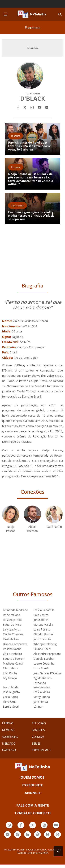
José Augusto (11, 692)
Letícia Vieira (42, 692)
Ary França (10, 678)
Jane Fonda (41, 702)
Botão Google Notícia (18, 835)
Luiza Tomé (41, 668)
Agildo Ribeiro (43, 678)
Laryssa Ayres (12, 629)
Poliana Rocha (12, 649)
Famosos (32, 27)
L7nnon (38, 707)
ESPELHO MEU (41, 750)
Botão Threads (58, 835)
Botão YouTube (56, 826)
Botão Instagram (44, 826)
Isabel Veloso (12, 615)
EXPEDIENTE (33, 785)
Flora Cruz (10, 702)
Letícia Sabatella (44, 610)
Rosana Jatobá (12, 620)
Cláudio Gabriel (44, 634)
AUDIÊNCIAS (10, 737)
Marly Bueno (42, 697)
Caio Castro (41, 615)
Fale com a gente (33, 805)
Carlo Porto (10, 697)
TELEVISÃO (39, 723)
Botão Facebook (21, 826)
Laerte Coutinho (44, 663)
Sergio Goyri (11, 707)
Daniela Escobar (44, 659)
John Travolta (42, 639)
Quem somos (32, 777)
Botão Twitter (33, 826)
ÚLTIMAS (8, 723)
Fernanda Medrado (16, 610)
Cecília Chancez (13, 634)
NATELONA (9, 750)
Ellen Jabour (11, 668)
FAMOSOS (38, 730)
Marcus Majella (43, 625)
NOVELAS (8, 730)
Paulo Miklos (11, 639)
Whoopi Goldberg (45, 644)
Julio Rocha (10, 673)
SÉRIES (36, 744)
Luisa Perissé (42, 629)
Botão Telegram (7, 835)
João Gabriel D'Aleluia (47, 673)
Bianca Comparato (15, 644)
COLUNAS (38, 737)
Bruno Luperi (42, 649)
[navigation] (6, 14)
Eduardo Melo (12, 625)
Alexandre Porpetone (47, 654)
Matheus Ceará (13, 663)
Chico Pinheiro (12, 654)
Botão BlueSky (47, 835)
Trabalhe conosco (32, 813)
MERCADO (9, 744)
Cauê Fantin (54, 527)
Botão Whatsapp (9, 826)
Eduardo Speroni (14, 659)
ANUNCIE (33, 793)
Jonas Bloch (41, 620)
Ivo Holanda (11, 687)
